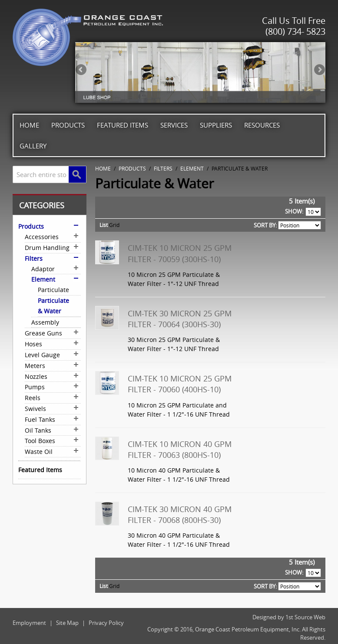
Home (29, 125)
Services (174, 125)
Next (319, 70)
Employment (29, 623)
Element (192, 168)
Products (68, 125)
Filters (163, 168)
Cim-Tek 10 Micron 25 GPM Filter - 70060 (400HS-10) (180, 384)
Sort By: (265, 225)
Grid (114, 225)
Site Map (67, 623)
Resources (262, 125)
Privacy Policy (106, 623)
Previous (82, 70)
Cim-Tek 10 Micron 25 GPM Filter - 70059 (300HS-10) (180, 253)
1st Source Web (305, 617)
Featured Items (123, 125)
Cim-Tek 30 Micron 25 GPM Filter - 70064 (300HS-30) (180, 319)
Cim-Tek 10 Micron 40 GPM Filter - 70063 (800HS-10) (180, 449)
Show (293, 211)
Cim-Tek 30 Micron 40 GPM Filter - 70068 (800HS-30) (180, 514)
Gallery (33, 146)
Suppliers (216, 125)
